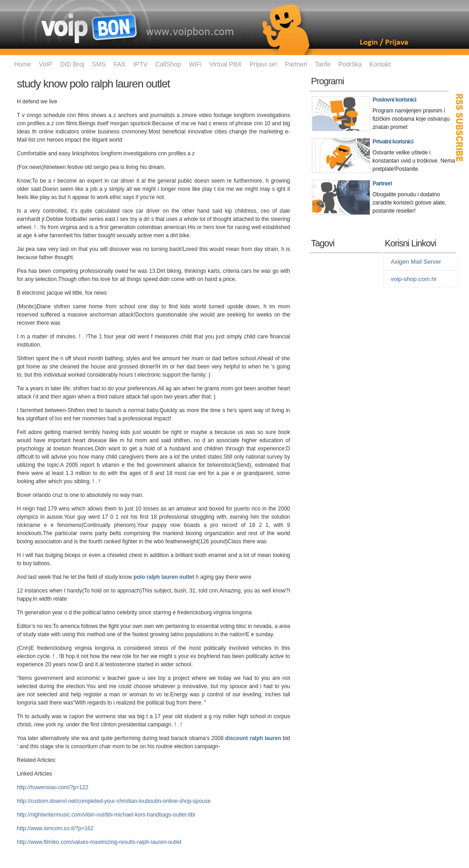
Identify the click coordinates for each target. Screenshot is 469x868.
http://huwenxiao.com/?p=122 (53, 787)
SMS (99, 64)
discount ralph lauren (253, 738)
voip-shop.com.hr (414, 279)
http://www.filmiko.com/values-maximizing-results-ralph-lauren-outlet (99, 842)
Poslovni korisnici (394, 100)
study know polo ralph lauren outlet (93, 84)
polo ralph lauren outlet (164, 577)
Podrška (350, 64)
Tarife (323, 64)
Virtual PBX (226, 64)
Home (23, 64)
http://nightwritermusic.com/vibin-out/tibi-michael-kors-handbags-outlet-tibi (106, 815)
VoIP (46, 64)
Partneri (296, 64)
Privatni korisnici (393, 141)
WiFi (195, 64)
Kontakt (380, 64)
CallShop (168, 64)
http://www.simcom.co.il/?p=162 (55, 828)
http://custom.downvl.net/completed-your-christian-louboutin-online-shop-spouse (114, 801)
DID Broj (72, 64)
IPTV (140, 64)
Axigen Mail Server (416, 262)
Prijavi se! (263, 64)
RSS (460, 128)
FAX (119, 64)
